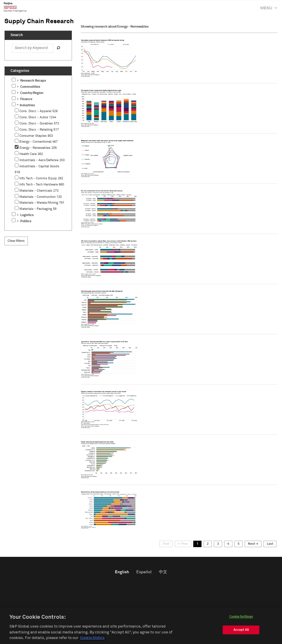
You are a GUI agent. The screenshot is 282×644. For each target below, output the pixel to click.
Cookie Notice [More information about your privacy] (92, 639)
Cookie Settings (241, 617)
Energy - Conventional (38, 142)
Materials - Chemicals (39, 191)
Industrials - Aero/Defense (42, 160)
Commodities (29, 87)
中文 (163, 572)
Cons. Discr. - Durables (39, 123)
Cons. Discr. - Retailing (39, 130)
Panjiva (15, 7)
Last (270, 544)
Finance (25, 99)
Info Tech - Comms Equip (41, 178)
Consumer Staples (36, 136)
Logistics (26, 215)
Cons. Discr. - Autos (38, 117)
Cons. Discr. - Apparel (38, 111)
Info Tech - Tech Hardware (42, 184)
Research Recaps (32, 81)
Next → (253, 544)
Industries (26, 105)
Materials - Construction (41, 197)
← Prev (183, 544)
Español (144, 572)
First (166, 544)
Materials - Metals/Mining (42, 203)
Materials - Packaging (38, 209)
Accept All (241, 631)
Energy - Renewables (38, 148)
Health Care (31, 154)
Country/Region (30, 93)
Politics (24, 221)
